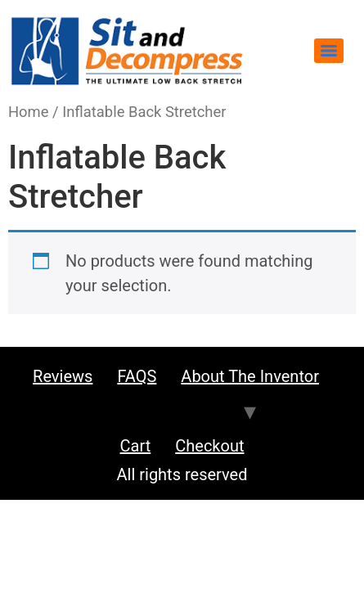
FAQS (137, 376)
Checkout (209, 446)
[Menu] (329, 51)
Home (29, 112)
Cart (136, 446)
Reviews (63, 376)
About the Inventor (250, 376)
